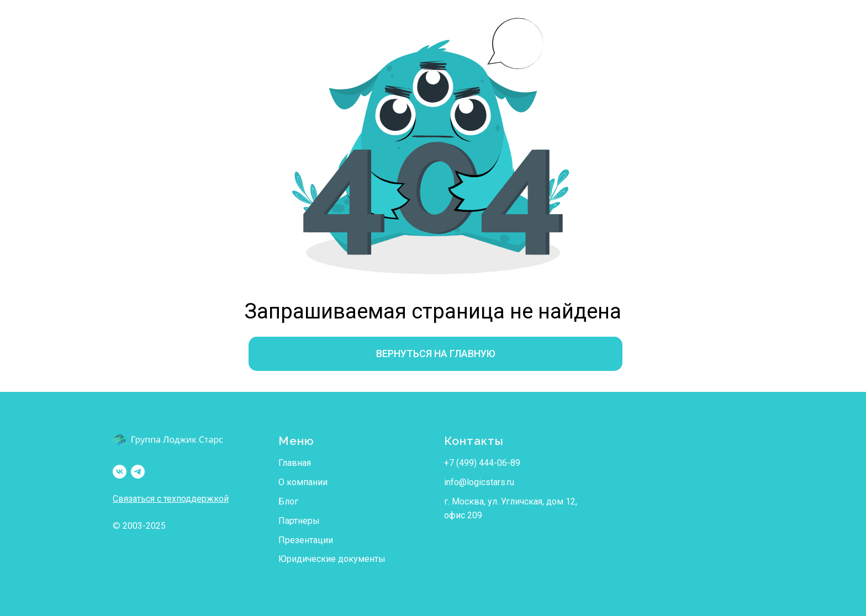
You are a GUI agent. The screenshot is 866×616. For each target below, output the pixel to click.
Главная (295, 463)
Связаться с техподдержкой (171, 499)
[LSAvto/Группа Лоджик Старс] (120, 472)
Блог (288, 501)
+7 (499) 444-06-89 (482, 463)
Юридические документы (332, 559)
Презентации (306, 540)
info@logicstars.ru (479, 482)
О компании (303, 482)
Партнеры (299, 521)
